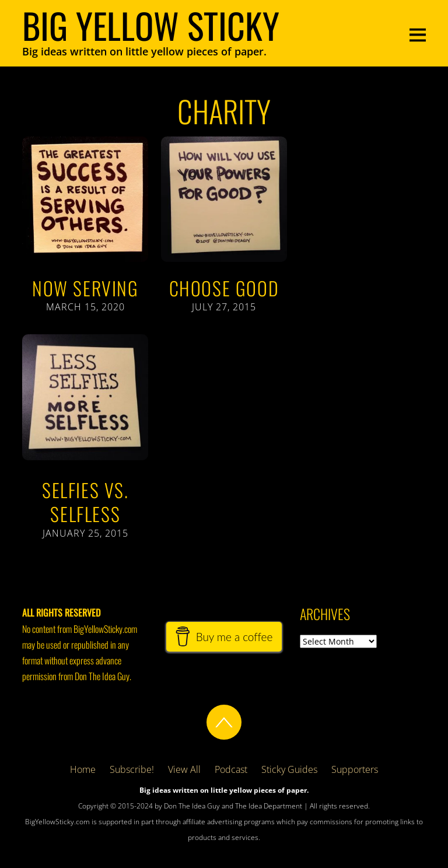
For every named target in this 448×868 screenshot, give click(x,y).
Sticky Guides (289, 769)
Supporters (355, 769)
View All (184, 769)
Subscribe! (132, 769)
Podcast (231, 769)
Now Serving (85, 288)
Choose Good (224, 288)
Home (83, 769)
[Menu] (418, 34)
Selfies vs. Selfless (85, 502)
